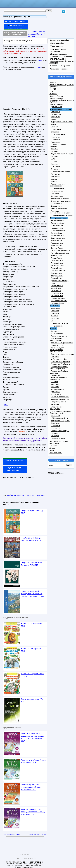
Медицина (55, 404)
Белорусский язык (58, 238)
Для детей (55, 132)
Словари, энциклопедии (60, 431)
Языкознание (56, 291)
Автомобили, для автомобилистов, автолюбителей (57, 350)
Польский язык (56, 268)
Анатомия (55, 149)
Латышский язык (57, 266)
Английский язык (57, 220)
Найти (52, 450)
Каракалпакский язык (59, 301)
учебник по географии (16, 495)
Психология (55, 166)
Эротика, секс (56, 428)
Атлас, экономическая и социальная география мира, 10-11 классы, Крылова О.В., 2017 (32, 737)
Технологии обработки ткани (62, 364)
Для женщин (56, 392)
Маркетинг (55, 311)
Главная (53, 82)
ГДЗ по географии (57, 43)
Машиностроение (58, 389)
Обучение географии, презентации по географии (61, 55)
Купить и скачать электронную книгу (15, 469)
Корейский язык (57, 248)
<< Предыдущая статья (13, 834)
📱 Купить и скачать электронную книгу (16, 27)
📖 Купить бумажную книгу (16, 21)
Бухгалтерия (56, 318)
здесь (40, 60)
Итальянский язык (58, 230)
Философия (55, 169)
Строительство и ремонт (60, 362)
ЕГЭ (51, 91)
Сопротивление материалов (62, 215)
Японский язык (56, 278)
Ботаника (54, 151)
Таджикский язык (57, 303)
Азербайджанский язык (60, 253)
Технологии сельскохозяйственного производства (59, 377)
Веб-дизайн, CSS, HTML (60, 421)
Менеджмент (56, 308)
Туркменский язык (58, 298)
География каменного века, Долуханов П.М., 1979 (32, 564)
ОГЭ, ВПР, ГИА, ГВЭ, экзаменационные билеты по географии (62, 61)
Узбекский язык (57, 246)
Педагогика (55, 142)
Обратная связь (56, 453)
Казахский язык (57, 261)
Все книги (53, 446)
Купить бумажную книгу (15, 460)
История (54, 161)
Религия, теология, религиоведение (58, 185)
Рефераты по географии (60, 66)
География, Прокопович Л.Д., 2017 (32, 512)
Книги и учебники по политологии (58, 50)
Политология (56, 129)
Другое (52, 448)
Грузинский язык (57, 293)
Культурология (56, 203)
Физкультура (56, 176)
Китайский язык (57, 286)
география (30, 495)
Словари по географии (59, 69)
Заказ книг (55, 384)
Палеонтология (57, 191)
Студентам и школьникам (61, 201)
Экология (54, 182)
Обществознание (57, 188)
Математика (55, 112)
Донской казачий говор (60, 281)
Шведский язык (57, 276)
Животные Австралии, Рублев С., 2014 (33, 675)
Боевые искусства (58, 438)
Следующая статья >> (37, 834)
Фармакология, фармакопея (62, 343)
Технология (55, 137)
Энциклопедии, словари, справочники (59, 442)
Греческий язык (57, 263)
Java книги (55, 387)
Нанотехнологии (57, 345)
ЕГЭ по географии (57, 46)
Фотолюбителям (57, 333)
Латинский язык (57, 233)
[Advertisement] (21, 90)
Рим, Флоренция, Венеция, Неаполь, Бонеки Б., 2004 (31, 539)
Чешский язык (56, 273)
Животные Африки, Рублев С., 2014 (33, 625)
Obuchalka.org (13, 862)
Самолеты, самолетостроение (62, 354)
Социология (55, 139)
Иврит (53, 283)
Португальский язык (58, 271)
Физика (54, 119)
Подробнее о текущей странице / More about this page (36, 34)
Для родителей (57, 206)
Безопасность (56, 433)
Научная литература (59, 208)
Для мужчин (55, 423)
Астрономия (55, 174)
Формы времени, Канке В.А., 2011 (32, 700)
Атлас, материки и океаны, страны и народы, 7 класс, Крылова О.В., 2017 (31, 787)
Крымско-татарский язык (60, 251)
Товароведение (57, 326)
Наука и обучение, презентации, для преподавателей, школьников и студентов (62, 99)
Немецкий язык (57, 228)
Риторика (54, 156)
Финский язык (56, 288)
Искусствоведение (58, 134)
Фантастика (55, 416)
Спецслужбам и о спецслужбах (57, 408)
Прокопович (41, 495)
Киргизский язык (57, 296)
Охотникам (55, 357)
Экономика (55, 313)
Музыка (54, 179)
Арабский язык (56, 256)
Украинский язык (57, 235)
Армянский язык (57, 241)
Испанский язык (57, 225)
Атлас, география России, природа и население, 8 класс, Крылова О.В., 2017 (33, 812)
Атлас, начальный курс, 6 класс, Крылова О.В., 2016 (33, 761)
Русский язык (56, 114)
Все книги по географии (59, 40)
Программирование (58, 402)
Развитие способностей (60, 397)
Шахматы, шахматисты (60, 399)
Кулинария (55, 436)
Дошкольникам (57, 107)
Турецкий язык (56, 258)
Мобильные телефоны (60, 359)
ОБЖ (53, 159)
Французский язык (58, 223)
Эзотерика (55, 331)
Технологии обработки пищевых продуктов (59, 368)
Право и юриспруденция (60, 171)
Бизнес (54, 321)
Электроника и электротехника (56, 339)
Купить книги (56, 394)
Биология (54, 127)
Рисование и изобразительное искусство (61, 212)
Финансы (54, 316)
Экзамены (53, 94)
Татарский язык (57, 243)
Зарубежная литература (60, 198)
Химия (53, 124)
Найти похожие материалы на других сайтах (15, 33)
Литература (55, 117)
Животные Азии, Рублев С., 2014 (32, 650)
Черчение (54, 164)
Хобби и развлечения (59, 336)
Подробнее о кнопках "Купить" (19, 41)
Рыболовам (55, 426)
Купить (5, 405)
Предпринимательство (60, 323)
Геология (54, 382)
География (55, 193)
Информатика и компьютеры (62, 122)
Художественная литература (62, 154)
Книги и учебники (56, 104)
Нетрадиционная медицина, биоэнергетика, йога (61, 412)
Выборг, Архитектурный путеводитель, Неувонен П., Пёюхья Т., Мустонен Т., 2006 (32, 594)
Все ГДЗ (53, 89)
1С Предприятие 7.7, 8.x (60, 418)
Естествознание (57, 196)
